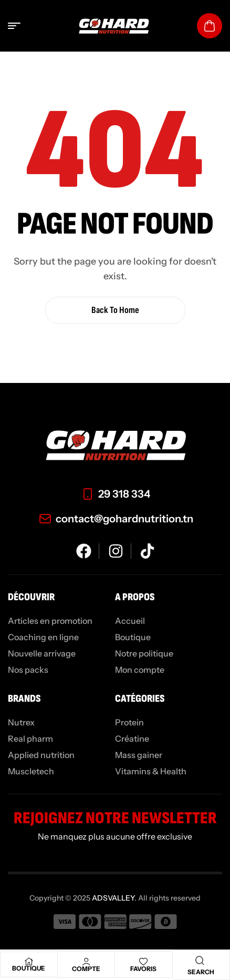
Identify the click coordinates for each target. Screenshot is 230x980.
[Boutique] (29, 962)
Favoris (143, 969)
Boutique (29, 968)
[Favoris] (143, 962)
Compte (86, 969)
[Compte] (86, 962)
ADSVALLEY (113, 898)
